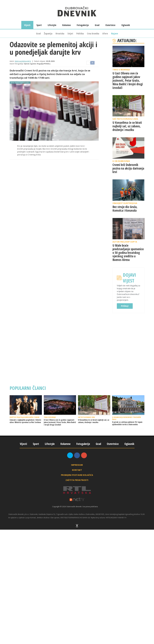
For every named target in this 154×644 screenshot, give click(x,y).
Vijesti (27, 25)
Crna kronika (93, 33)
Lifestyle (52, 25)
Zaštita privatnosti (77, 480)
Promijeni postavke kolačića (77, 475)
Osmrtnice (110, 25)
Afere (105, 33)
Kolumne (67, 25)
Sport (39, 25)
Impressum (77, 465)
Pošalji (125, 306)
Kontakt (77, 470)
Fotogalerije (83, 25)
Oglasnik (126, 25)
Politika (80, 33)
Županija (48, 33)
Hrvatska (60, 33)
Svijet (70, 33)
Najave (115, 33)
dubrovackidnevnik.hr (23, 61)
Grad (38, 33)
